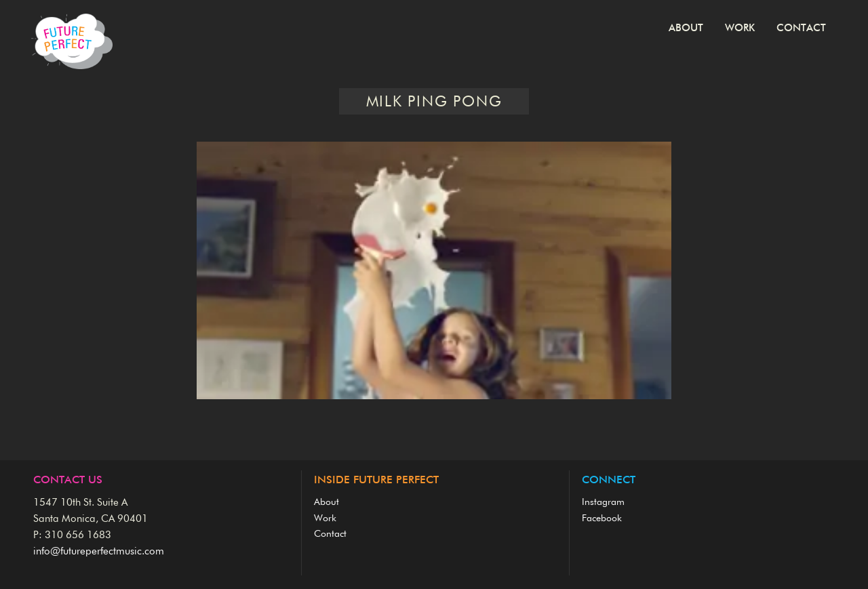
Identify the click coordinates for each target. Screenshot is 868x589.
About (686, 28)
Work (740, 28)
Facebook (602, 519)
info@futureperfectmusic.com (99, 551)
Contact (801, 28)
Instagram (603, 502)
